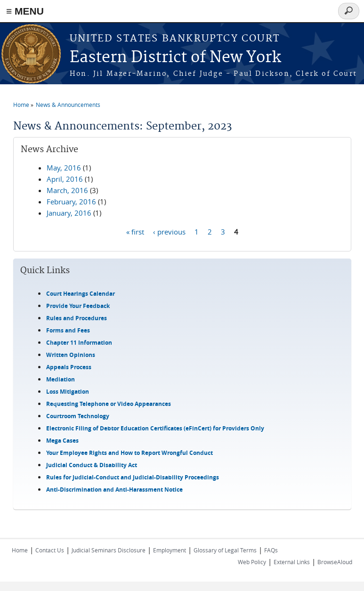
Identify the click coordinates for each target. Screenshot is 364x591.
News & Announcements (68, 105)
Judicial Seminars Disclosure (109, 550)
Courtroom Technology (78, 416)
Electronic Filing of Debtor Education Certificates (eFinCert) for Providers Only (155, 428)
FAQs (271, 550)
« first (135, 231)
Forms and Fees (68, 330)
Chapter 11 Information (79, 343)
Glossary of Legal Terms (225, 550)
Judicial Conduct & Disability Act (92, 465)
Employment (170, 550)
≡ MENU (25, 11)
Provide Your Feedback (78, 306)
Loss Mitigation (68, 392)
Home (21, 105)
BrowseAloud (335, 562)
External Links (292, 562)
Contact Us (50, 550)
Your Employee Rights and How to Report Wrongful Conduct (129, 453)
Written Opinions (71, 355)
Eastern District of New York (175, 58)
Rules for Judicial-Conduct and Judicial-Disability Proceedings (133, 477)
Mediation (61, 379)
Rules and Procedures (77, 318)
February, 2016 (71, 202)
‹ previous (169, 231)
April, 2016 (65, 179)
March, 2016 (67, 190)
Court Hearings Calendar (81, 294)
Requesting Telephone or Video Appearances (109, 404)
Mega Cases (62, 441)
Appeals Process (69, 367)
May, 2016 (64, 168)
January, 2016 (69, 213)
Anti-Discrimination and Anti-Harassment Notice (114, 490)
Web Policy (252, 562)
